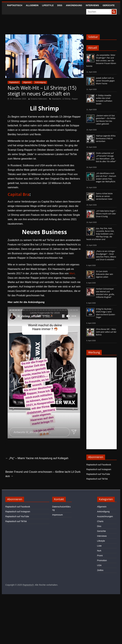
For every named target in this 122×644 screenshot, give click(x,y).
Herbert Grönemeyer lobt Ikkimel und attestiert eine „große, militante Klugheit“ (105, 293)
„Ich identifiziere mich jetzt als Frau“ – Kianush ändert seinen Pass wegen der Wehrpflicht (106, 177)
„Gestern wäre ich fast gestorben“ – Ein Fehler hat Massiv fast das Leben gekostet (106, 120)
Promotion (102, 560)
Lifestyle (48, 5)
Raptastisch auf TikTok (97, 479)
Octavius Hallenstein (39, 99)
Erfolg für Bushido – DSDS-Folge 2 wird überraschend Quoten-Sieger (106, 313)
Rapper (75, 99)
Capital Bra (19, 194)
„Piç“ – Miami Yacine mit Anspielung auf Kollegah (37, 458)
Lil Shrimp (66, 99)
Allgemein (32, 5)
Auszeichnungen (105, 516)
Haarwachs (56, 99)
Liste (99, 546)
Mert (72, 273)
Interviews (92, 5)
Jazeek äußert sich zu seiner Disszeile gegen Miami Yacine (105, 81)
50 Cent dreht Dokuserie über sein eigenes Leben (104, 274)
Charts (100, 521)
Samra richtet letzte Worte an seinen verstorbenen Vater (104, 196)
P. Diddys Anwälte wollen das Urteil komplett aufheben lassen (104, 100)
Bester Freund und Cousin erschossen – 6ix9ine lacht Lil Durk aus (43, 474)
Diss (60, 5)
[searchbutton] (114, 12)
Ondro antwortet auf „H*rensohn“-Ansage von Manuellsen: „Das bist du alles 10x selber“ (106, 157)
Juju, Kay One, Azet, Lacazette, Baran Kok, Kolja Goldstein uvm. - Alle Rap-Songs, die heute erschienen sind (100, 234)
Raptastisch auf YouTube (98, 474)
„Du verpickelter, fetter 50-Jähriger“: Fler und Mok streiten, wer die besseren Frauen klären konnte (101, 61)
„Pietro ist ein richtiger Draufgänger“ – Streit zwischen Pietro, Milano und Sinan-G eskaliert (106, 255)
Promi (100, 556)
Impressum (57, 515)
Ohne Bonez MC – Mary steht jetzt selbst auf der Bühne (106, 332)
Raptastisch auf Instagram (99, 469)
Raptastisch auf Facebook (99, 465)
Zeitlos (100, 570)
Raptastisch (15, 5)
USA (99, 565)
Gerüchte (109, 5)
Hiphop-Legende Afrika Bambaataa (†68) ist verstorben (106, 139)
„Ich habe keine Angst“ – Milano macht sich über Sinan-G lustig (106, 214)
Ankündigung (74, 5)
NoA (99, 551)
